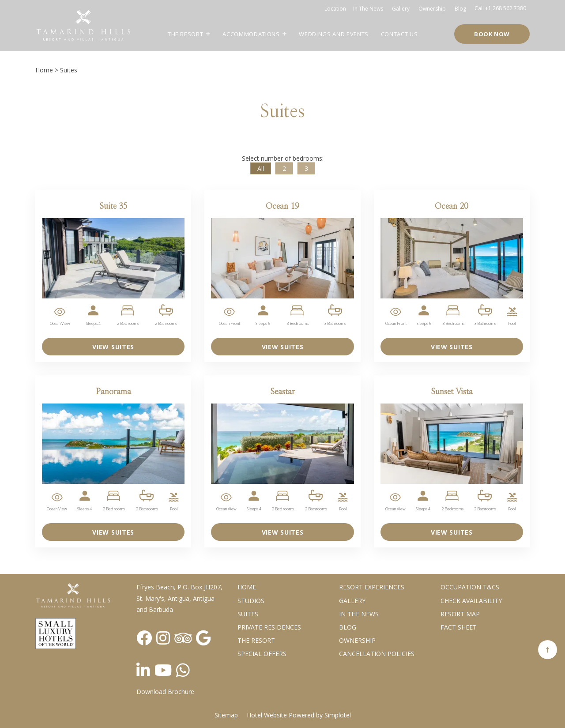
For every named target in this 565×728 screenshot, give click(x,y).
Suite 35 (113, 207)
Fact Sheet (459, 627)
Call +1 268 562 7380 (500, 8)
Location (335, 9)
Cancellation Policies (377, 654)
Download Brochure (165, 692)
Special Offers (262, 654)
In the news (368, 9)
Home (44, 70)
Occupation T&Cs (470, 587)
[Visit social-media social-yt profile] (163, 670)
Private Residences (269, 627)
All (261, 168)
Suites (248, 614)
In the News (359, 614)
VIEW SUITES (113, 347)
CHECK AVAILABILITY (471, 601)
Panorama (113, 392)
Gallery (401, 9)
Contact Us (399, 34)
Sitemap (226, 715)
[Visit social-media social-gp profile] (203, 638)
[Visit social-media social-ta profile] (183, 638)
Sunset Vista (452, 392)
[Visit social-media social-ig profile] (163, 638)
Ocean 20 (452, 207)
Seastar (282, 392)
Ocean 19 (282, 207)
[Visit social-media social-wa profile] (183, 670)
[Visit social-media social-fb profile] (144, 638)
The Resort (186, 34)
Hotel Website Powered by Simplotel (299, 715)
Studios (251, 601)
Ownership (432, 9)
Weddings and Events (333, 34)
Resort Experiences (372, 587)
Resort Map (460, 614)
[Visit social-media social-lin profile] (143, 670)
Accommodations (251, 34)
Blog (460, 9)
